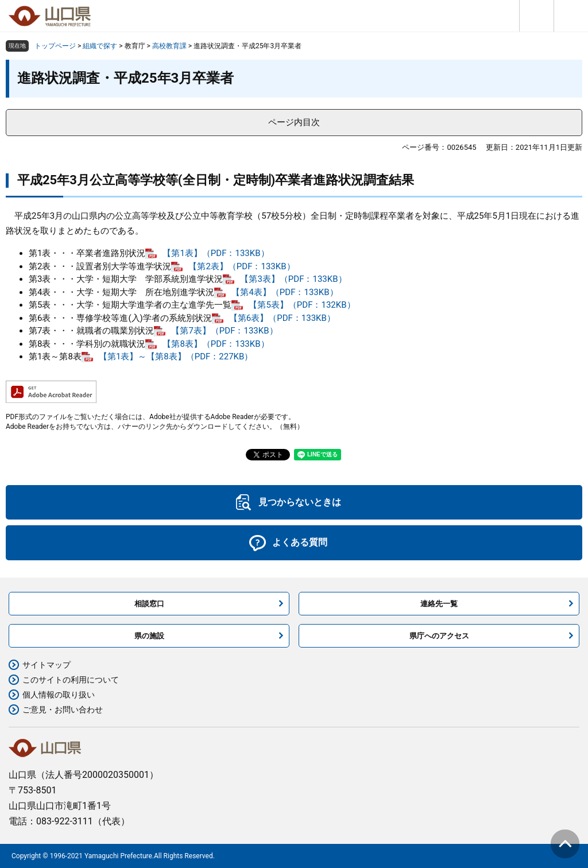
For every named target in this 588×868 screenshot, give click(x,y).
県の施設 (149, 636)
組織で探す (100, 46)
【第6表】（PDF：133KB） (282, 318)
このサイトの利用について (71, 680)
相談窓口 (149, 604)
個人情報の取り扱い (59, 695)
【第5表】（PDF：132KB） (302, 305)
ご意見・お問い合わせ (63, 710)
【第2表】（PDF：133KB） (241, 266)
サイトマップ (47, 665)
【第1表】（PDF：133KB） (216, 253)
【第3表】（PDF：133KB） (293, 279)
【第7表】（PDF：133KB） (224, 331)
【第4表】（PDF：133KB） (285, 292)
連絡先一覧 (439, 604)
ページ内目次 (294, 122)
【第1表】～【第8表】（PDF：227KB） (176, 356)
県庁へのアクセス (439, 636)
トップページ (55, 46)
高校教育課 (169, 46)
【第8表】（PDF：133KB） (216, 344)
